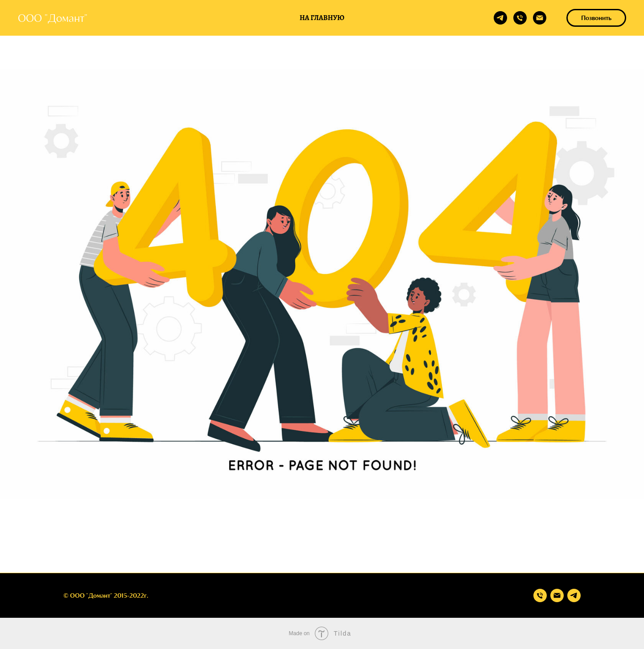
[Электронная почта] (540, 18)
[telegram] (500, 18)
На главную (322, 18)
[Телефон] (520, 18)
